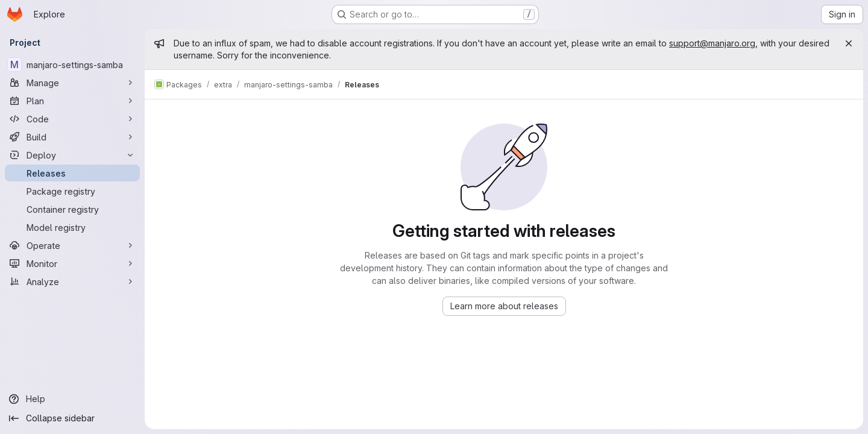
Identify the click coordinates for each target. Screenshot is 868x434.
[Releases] (72, 173)
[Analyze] (72, 281)
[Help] (72, 399)
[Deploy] (72, 155)
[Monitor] (72, 263)
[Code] (72, 119)
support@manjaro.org (712, 43)
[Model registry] (72, 227)
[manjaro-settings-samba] (72, 64)
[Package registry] (72, 191)
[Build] (72, 137)
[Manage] (72, 83)
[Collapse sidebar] (72, 418)
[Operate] (72, 245)
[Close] (849, 43)
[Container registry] (72, 209)
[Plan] (72, 101)
